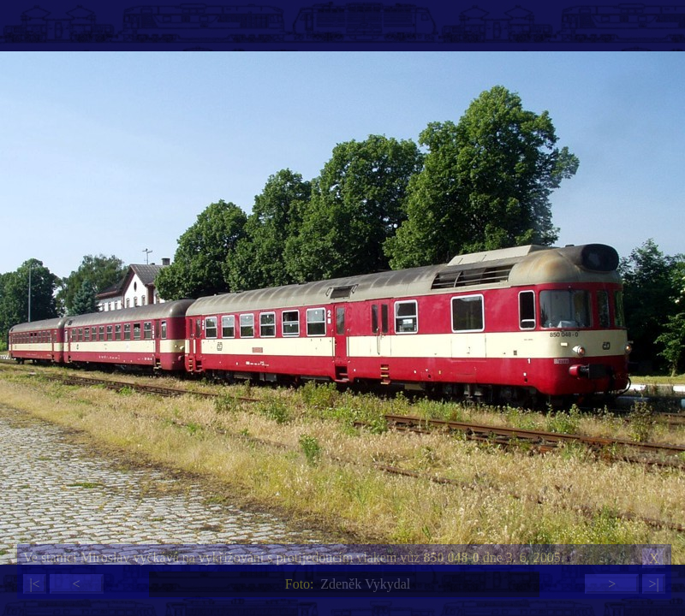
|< (34, 584)
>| (653, 584)
